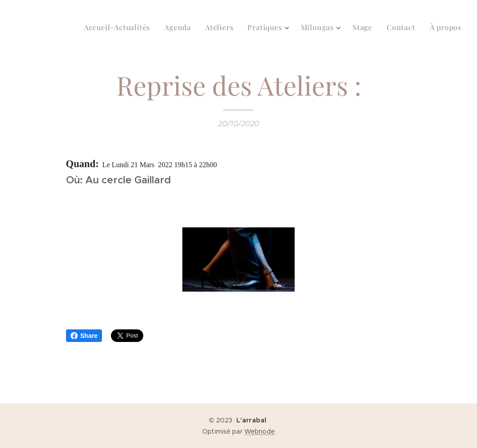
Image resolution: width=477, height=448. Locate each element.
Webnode (260, 431)
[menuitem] (119, 27)
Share (84, 336)
